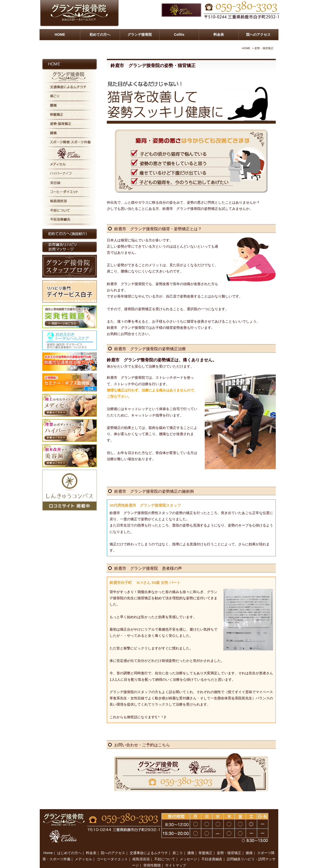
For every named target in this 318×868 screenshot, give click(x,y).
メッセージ (188, 849)
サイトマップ (176, 855)
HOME (60, 35)
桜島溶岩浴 (141, 849)
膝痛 (249, 842)
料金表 (219, 35)
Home (48, 842)
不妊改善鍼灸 (212, 849)
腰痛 (191, 842)
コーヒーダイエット (112, 849)
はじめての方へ (69, 842)
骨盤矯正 (205, 842)
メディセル (83, 849)
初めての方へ (100, 35)
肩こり (178, 842)
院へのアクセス (258, 35)
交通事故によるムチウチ (149, 842)
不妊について (165, 849)
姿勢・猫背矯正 (229, 842)
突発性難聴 (152, 855)
